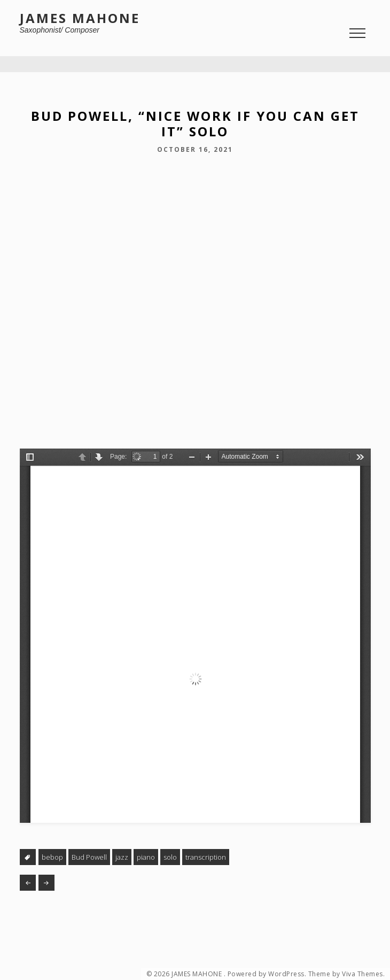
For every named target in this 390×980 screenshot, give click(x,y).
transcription (206, 857)
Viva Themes (362, 974)
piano (146, 857)
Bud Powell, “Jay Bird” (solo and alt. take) (28, 883)
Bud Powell (89, 857)
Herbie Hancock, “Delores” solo (46, 883)
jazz (122, 857)
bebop (52, 857)
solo (170, 857)
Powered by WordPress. (267, 974)
